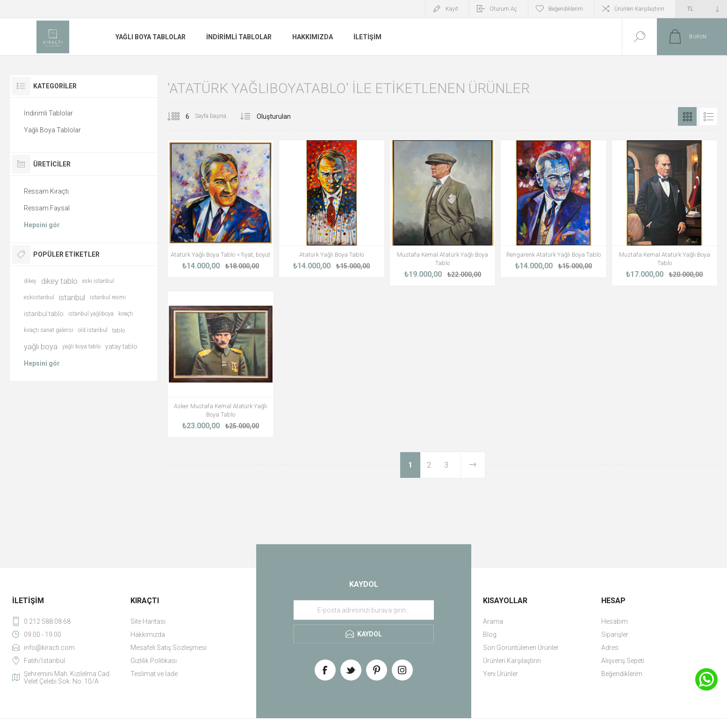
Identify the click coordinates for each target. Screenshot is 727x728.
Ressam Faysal (47, 208)
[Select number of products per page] (180, 116)
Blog (490, 634)
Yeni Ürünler (500, 674)
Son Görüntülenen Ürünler (521, 648)
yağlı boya (41, 346)
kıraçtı (126, 314)
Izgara (687, 116)
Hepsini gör (42, 225)
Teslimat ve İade (154, 674)
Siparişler (615, 634)
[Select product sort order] (286, 116)
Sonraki (473, 465)
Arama (493, 621)
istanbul (72, 297)
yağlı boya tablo (81, 346)
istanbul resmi (108, 297)
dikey (30, 281)
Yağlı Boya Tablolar (52, 130)
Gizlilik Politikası (154, 661)
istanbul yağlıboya (91, 314)
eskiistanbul (39, 297)
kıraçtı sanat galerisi (49, 330)
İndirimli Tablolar (48, 113)
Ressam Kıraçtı (46, 191)
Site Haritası (148, 621)
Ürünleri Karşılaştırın (639, 9)
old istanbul (93, 330)
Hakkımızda (148, 634)
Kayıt (452, 9)
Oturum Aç (503, 9)
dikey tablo (59, 281)
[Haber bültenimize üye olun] (364, 610)
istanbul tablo (44, 314)
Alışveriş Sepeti (623, 661)
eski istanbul (98, 281)
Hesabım (615, 621)
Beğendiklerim (622, 674)
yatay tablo (121, 346)
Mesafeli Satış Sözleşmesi (169, 648)
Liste (708, 116)
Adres (610, 648)
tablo (119, 330)
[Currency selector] (701, 9)
